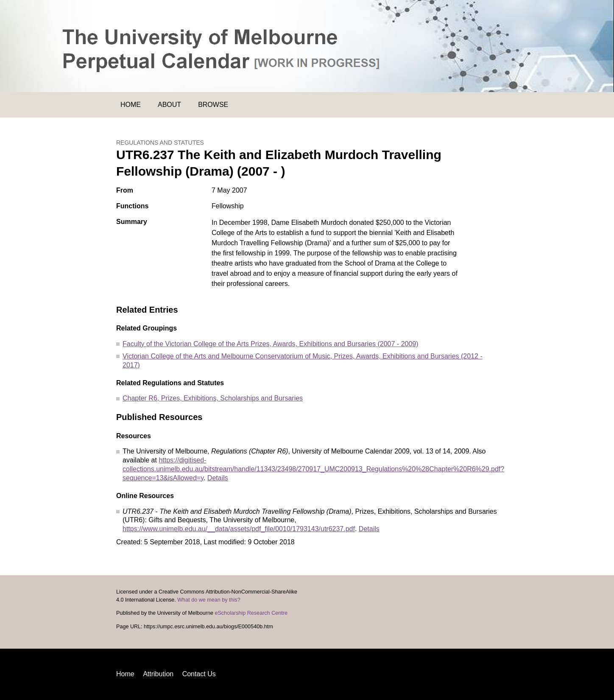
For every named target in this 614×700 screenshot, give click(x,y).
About (169, 105)
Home (131, 105)
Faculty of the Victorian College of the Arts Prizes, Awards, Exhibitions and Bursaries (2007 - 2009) (271, 344)
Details (218, 478)
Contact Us (199, 674)
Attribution (158, 674)
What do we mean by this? (209, 600)
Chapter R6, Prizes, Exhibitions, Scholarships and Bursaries (213, 398)
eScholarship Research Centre (251, 613)
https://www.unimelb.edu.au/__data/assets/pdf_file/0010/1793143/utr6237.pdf (239, 529)
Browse (213, 105)
